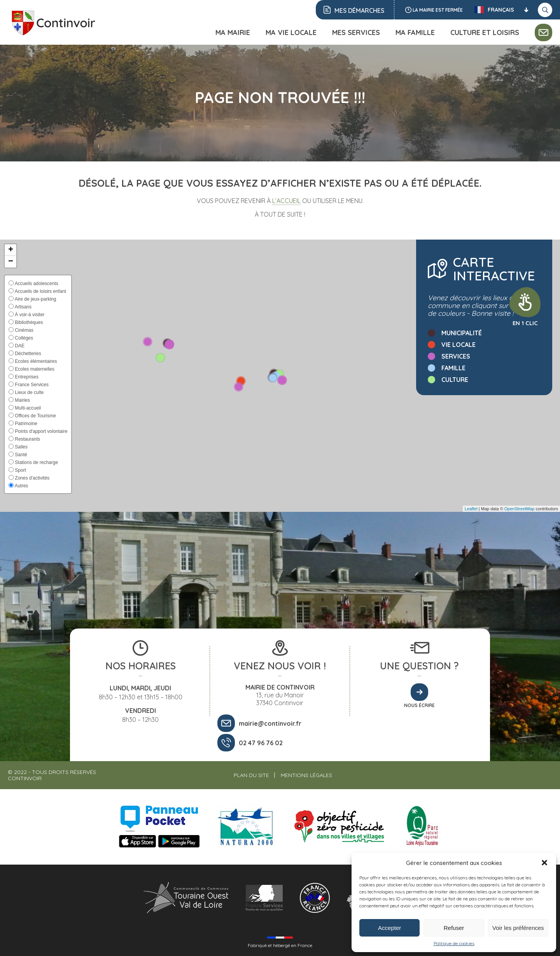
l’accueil (286, 201)
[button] (544, 863)
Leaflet (471, 509)
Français (494, 10)
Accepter (389, 928)
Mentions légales (306, 775)
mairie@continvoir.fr (270, 723)
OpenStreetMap (520, 509)
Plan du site (251, 775)
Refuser (454, 928)
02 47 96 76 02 (261, 743)
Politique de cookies (454, 943)
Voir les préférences (518, 928)
